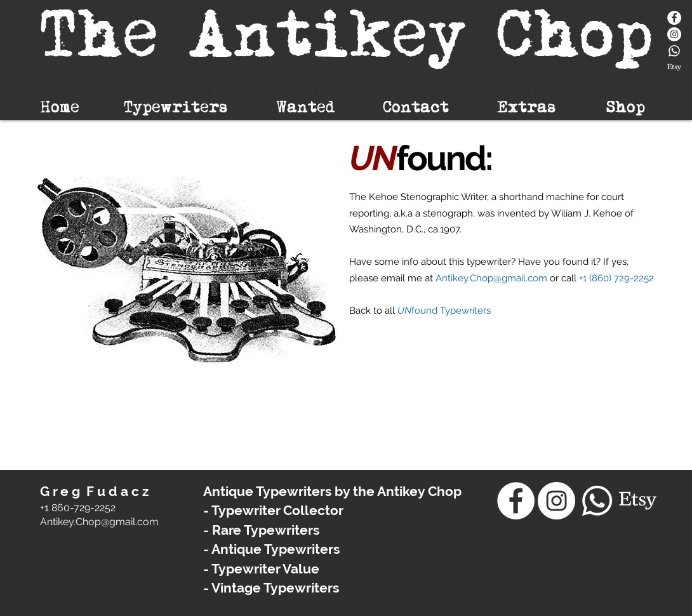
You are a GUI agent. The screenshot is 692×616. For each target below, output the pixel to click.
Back (361, 311)
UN (404, 311)
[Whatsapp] (674, 51)
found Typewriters (451, 311)
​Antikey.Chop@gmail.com (99, 522)
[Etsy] (674, 67)
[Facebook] (674, 18)
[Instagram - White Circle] (674, 34)
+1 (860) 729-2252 (616, 278)
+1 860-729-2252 (78, 508)
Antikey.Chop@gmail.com (491, 278)
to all (385, 311)
